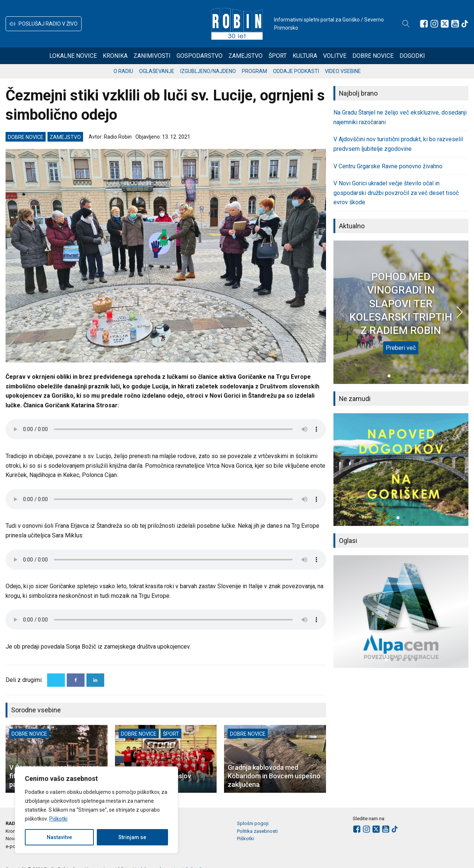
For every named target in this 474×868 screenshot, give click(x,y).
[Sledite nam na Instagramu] (434, 24)
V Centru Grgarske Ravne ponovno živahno (388, 166)
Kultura (305, 56)
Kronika (115, 56)
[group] (401, 470)
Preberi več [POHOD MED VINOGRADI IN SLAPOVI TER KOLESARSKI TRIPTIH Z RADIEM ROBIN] (401, 348)
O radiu (123, 71)
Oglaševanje (157, 71)
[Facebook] (76, 680)
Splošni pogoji (253, 823)
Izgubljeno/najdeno (208, 71)
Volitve (335, 56)
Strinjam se (132, 837)
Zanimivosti (152, 56)
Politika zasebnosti (257, 831)
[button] (44, 24)
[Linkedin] (95, 680)
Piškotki (58, 819)
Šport (278, 56)
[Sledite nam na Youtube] (455, 24)
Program (254, 71)
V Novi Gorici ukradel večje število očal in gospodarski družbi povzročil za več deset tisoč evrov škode (396, 193)
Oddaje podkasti (296, 71)
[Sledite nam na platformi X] (445, 24)
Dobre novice (373, 56)
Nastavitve (59, 837)
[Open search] (406, 24)
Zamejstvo (246, 56)
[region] (96, 810)
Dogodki (412, 56)
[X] (56, 680)
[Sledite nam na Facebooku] (424, 24)
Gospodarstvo (200, 56)
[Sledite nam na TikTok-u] (465, 24)
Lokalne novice (73, 56)
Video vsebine (343, 71)
